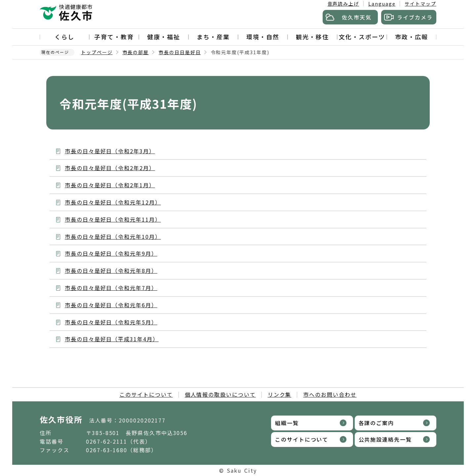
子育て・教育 (114, 37)
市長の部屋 (136, 52)
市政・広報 (412, 37)
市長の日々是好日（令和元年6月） (111, 305)
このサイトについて (146, 394)
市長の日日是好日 (180, 52)
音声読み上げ (343, 4)
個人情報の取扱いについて (220, 394)
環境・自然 (263, 37)
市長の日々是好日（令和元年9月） (111, 253)
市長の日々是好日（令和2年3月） (110, 151)
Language (382, 4)
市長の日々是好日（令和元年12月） (113, 202)
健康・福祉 (164, 37)
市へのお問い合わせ (330, 394)
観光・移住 (312, 37)
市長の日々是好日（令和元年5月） (111, 322)
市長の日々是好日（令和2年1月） (110, 185)
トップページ (97, 52)
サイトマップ (420, 4)
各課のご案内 (377, 423)
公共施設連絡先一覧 (385, 439)
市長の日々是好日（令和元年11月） (113, 219)
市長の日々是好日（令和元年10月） (113, 237)
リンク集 (280, 394)
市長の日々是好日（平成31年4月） (112, 339)
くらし (64, 37)
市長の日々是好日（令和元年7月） (111, 288)
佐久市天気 (357, 17)
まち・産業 (213, 37)
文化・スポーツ (362, 37)
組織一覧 (287, 423)
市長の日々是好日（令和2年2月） (110, 168)
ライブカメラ (415, 17)
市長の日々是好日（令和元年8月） (111, 271)
